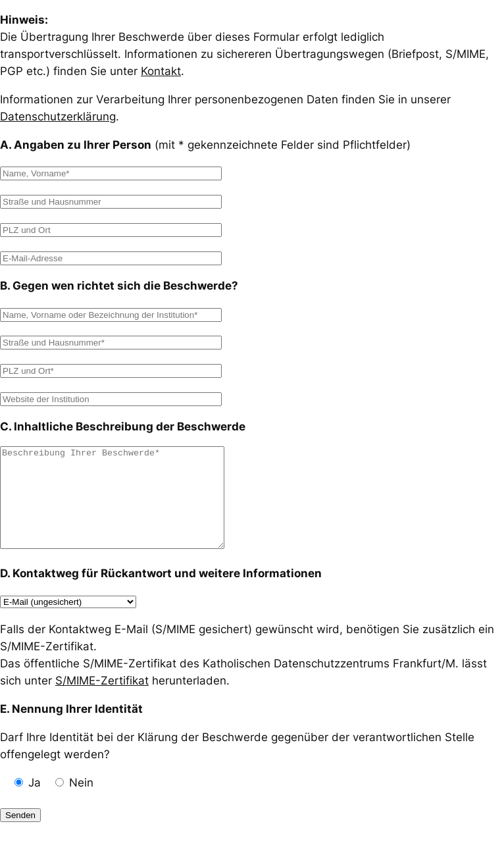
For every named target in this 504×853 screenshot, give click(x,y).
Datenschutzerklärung (58, 116)
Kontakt (161, 71)
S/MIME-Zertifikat (102, 700)
